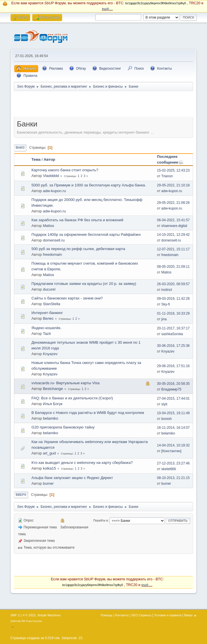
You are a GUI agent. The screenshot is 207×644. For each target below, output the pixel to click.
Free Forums (34, 621)
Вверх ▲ (190, 615)
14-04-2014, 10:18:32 (173, 445)
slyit (164, 404)
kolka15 (49, 468)
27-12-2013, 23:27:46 (173, 463)
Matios (48, 226)
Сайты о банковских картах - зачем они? (67, 298)
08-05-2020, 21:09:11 (173, 267)
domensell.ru (54, 240)
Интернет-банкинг (47, 313)
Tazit (47, 334)
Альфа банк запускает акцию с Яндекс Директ (72, 478)
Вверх (21, 495)
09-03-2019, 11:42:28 (173, 299)
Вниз (20, 148)
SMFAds (16, 621)
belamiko (50, 418)
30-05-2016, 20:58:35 (173, 384)
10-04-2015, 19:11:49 (173, 413)
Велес (48, 318)
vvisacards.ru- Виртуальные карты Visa (65, 383)
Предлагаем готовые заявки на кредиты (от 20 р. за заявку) (84, 284)
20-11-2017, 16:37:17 (173, 328)
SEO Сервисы (141, 615)
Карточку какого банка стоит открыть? (65, 170)
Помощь (107, 615)
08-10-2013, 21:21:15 (173, 478)
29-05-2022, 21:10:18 (173, 185)
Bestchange (53, 389)
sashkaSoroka (172, 334)
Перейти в (101, 520)
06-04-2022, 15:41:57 (173, 220)
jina (164, 319)
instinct (167, 290)
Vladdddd (51, 176)
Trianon (167, 176)
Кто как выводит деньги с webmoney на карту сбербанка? (82, 463)
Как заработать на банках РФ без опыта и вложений (77, 220)
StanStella (51, 304)
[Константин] (171, 451)
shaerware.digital (174, 226)
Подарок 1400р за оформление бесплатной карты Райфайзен (86, 235)
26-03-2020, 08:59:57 (173, 284)
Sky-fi (166, 304)
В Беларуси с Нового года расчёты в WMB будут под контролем (88, 413)
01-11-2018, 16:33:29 (173, 313)
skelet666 (169, 469)
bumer (48, 483)
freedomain (52, 254)
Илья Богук (53, 404)
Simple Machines (49, 615)
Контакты (122, 615)
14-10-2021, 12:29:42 (173, 235)
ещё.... (107, 9)
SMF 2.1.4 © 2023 (23, 615)
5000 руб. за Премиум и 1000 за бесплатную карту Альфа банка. (89, 185)
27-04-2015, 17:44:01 (173, 399)
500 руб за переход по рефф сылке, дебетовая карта (78, 249)
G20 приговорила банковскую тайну (63, 427)
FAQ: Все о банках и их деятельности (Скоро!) (72, 398)
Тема (36, 159)
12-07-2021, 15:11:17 (173, 249)
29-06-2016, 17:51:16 (173, 366)
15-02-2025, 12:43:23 (173, 170)
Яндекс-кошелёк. (46, 328)
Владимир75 (171, 389)
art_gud (49, 453)
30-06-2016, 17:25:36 (173, 346)
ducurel (49, 289)
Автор (49, 159)
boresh (167, 419)
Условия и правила (168, 615)
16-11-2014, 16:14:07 (173, 428)
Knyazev (50, 354)
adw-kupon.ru (54, 191)
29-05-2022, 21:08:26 (173, 203)
